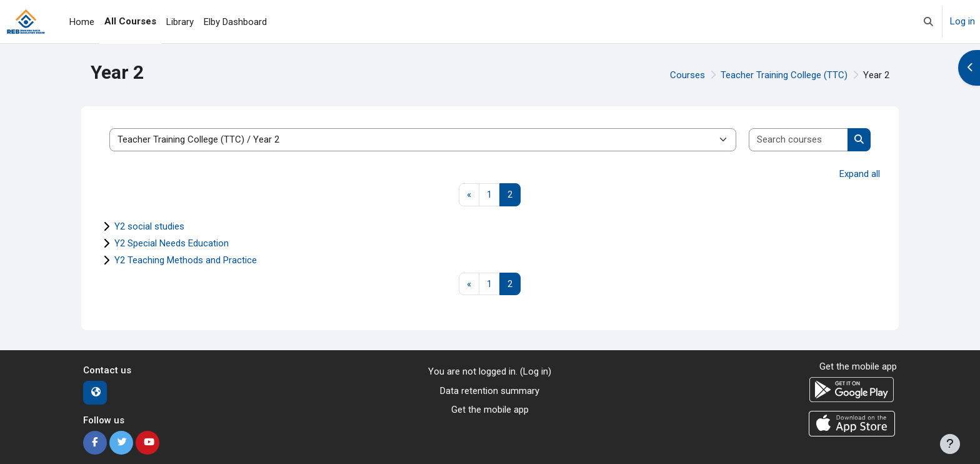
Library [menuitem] (180, 22)
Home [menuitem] (82, 22)
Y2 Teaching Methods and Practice (186, 260)
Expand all (860, 174)
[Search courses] (799, 140)
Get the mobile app (490, 410)
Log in (962, 21)
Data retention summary (490, 391)
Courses (687, 75)
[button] (928, 22)
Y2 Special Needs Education (172, 243)
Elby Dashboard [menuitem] (235, 22)
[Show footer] (950, 444)
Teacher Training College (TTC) (784, 75)
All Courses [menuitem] (130, 21)
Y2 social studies (149, 226)
